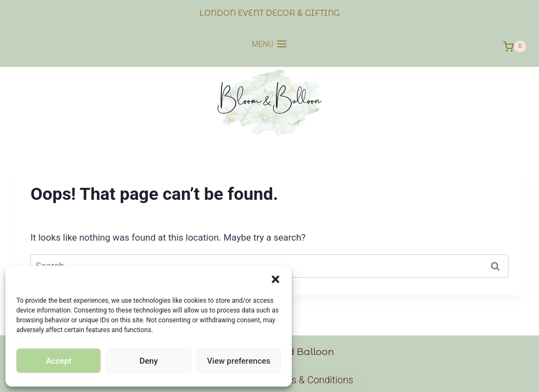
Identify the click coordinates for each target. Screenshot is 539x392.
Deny (149, 361)
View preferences (238, 361)
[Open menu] (269, 47)
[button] (275, 279)
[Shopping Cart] (514, 47)
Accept (59, 361)
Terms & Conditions (311, 380)
